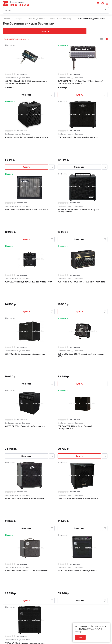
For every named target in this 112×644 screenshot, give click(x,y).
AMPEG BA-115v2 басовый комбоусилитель (25, 532)
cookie (90, 626)
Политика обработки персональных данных (20, 631)
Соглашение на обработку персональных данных (23, 633)
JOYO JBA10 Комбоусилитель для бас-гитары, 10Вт (29, 252)
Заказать (26, 95)
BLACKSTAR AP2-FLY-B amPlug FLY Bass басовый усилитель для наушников (81, 83)
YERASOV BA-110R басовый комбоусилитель (79, 422)
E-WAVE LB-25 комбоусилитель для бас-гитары (27, 194)
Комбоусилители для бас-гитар (18, 78)
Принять (80, 637)
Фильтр (30, 31)
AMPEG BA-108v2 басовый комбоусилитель (25, 365)
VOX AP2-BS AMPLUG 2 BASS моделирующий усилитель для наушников (26, 83)
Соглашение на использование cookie (18, 635)
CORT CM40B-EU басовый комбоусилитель (25, 307)
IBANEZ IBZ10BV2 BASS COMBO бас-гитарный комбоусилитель (79, 195)
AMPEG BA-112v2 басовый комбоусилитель (78, 477)
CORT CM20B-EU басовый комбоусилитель (78, 139)
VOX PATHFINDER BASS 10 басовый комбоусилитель (82, 252)
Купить (79, 95)
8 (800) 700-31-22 (20, 5)
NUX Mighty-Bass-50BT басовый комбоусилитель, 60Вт (81, 308)
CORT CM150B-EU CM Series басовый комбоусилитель (75, 366)
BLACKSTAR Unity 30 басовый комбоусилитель (27, 477)
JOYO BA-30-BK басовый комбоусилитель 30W (27, 139)
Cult (36, 639)
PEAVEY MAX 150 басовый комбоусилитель (25, 422)
